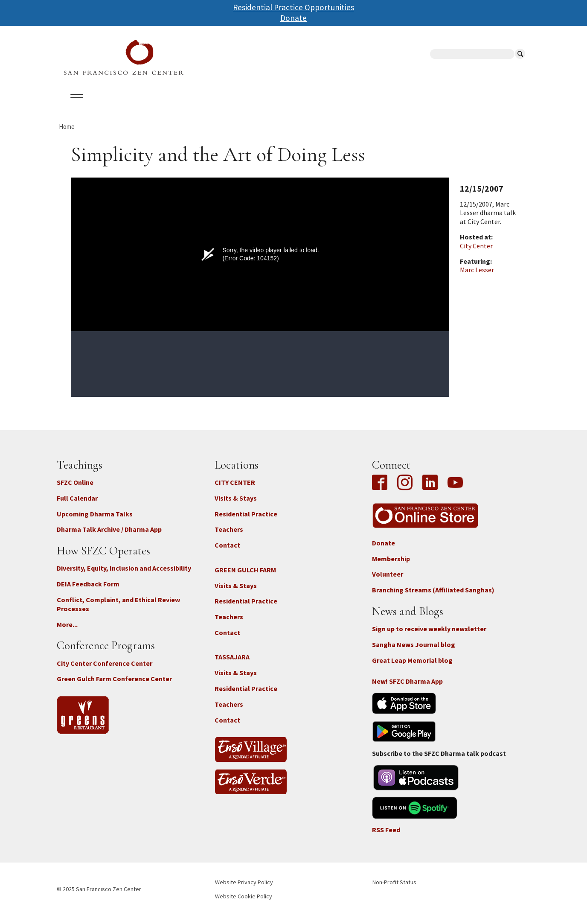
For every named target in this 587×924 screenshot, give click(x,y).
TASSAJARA (232, 665)
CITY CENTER (235, 490)
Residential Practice (246, 521)
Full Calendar (77, 505)
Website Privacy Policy (244, 889)
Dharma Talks (218, 106)
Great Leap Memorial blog (412, 667)
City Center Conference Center (105, 670)
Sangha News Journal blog (414, 652)
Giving (320, 106)
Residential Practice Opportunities (293, 7)
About (75, 106)
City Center (476, 253)
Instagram (405, 491)
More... (67, 632)
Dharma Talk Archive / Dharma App (109, 537)
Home (67, 134)
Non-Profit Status (394, 889)
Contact (227, 553)
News (354, 106)
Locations (164, 106)
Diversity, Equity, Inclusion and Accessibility (124, 576)
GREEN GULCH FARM (245, 577)
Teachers (229, 537)
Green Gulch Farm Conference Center (114, 686)
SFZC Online (276, 106)
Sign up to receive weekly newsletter (429, 636)
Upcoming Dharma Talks (95, 521)
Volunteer (388, 582)
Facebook (382, 491)
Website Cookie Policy (244, 904)
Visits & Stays (236, 505)
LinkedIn (430, 491)
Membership (391, 566)
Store (387, 106)
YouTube (455, 491)
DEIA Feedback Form (88, 592)
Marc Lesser (477, 277)
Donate (293, 18)
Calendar (116, 106)
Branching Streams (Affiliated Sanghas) (433, 598)
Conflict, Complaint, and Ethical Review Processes (118, 612)
